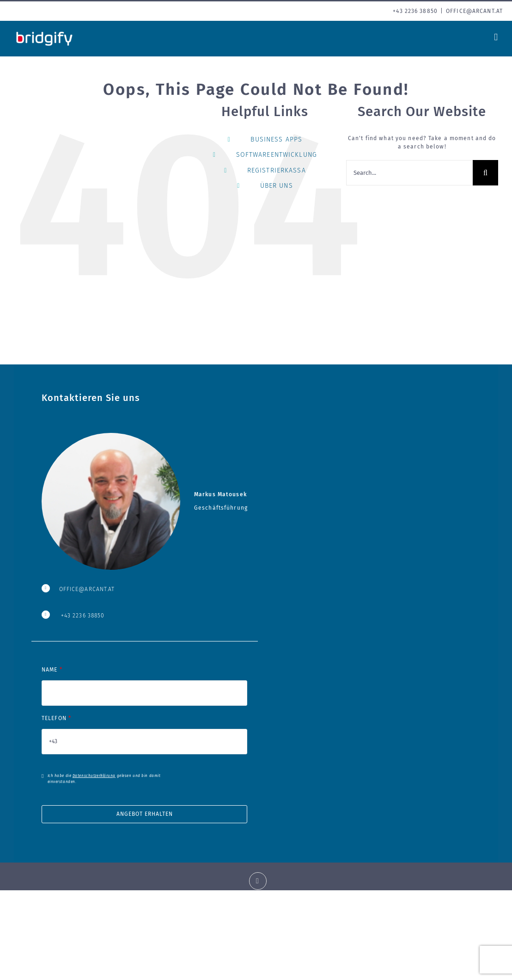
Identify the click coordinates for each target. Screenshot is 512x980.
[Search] (485, 173)
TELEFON (144, 730)
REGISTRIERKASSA (277, 170)
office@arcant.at (474, 11)
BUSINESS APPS (276, 139)
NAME (144, 681)
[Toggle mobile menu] (496, 37)
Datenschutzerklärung (94, 776)
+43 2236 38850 (83, 616)
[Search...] (409, 173)
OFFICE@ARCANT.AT (87, 589)
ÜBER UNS (277, 186)
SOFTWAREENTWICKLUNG (277, 155)
